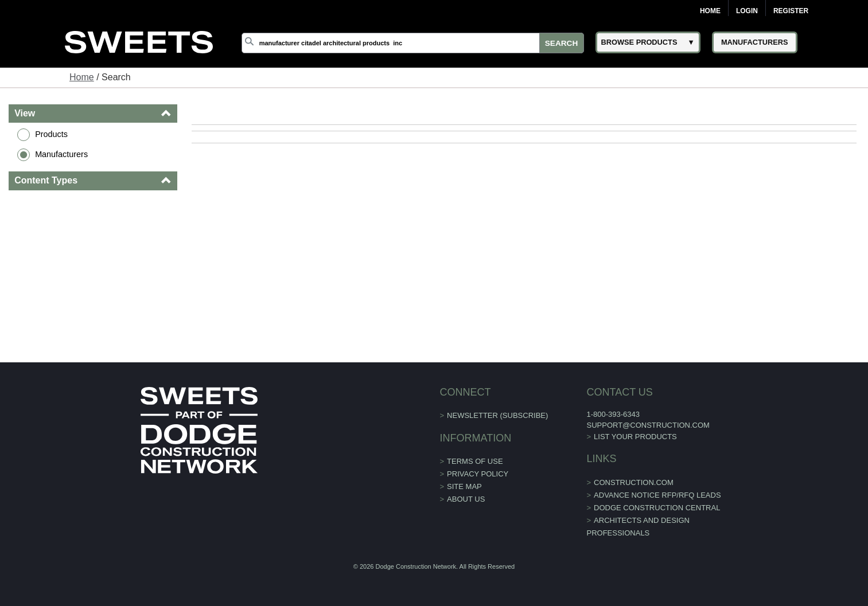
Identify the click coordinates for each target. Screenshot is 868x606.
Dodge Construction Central (657, 508)
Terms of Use (475, 461)
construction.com (634, 482)
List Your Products (635, 437)
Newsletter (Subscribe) (497, 415)
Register (791, 11)
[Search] (413, 43)
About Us (466, 499)
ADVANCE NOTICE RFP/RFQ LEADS (657, 495)
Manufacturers (61, 154)
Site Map (464, 486)
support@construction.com (648, 425)
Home (710, 11)
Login (747, 11)
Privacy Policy (478, 474)
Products (51, 134)
